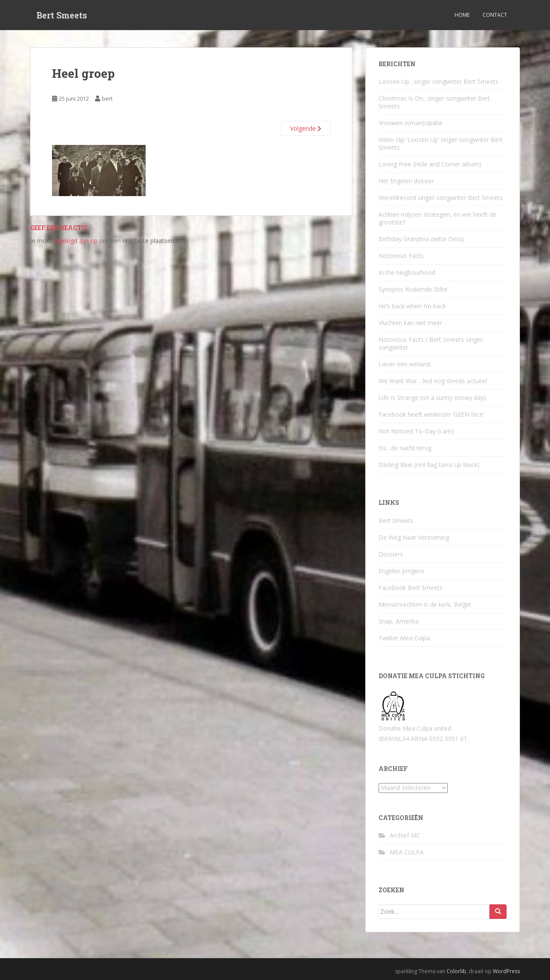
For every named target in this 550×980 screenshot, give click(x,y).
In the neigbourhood (407, 272)
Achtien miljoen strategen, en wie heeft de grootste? (437, 218)
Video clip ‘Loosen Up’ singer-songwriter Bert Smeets (441, 143)
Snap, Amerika (399, 621)
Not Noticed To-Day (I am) (416, 431)
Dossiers (391, 554)
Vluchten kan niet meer (410, 323)
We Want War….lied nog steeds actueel (433, 381)
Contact (495, 15)
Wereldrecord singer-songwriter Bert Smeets (441, 198)
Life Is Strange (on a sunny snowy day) (432, 398)
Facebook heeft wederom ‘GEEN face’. (432, 414)
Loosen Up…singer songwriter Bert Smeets (438, 81)
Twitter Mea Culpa (404, 638)
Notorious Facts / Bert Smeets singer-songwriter (432, 343)
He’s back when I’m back (412, 306)
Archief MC (405, 835)
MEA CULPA (407, 852)
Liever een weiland (404, 364)
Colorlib (456, 971)
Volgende (306, 128)
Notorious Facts (401, 256)
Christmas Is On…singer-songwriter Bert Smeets (434, 102)
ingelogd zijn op (76, 241)
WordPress (506, 971)
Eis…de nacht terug (405, 448)
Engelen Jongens (402, 571)
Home (462, 15)
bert (107, 98)
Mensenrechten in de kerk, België (425, 604)
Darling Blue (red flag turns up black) (429, 465)
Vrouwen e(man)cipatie (411, 123)
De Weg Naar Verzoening (414, 537)
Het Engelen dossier (406, 181)
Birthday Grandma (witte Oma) (421, 239)
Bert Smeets (62, 15)
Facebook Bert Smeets (411, 588)
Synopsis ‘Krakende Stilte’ (413, 289)
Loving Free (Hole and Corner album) (430, 164)
